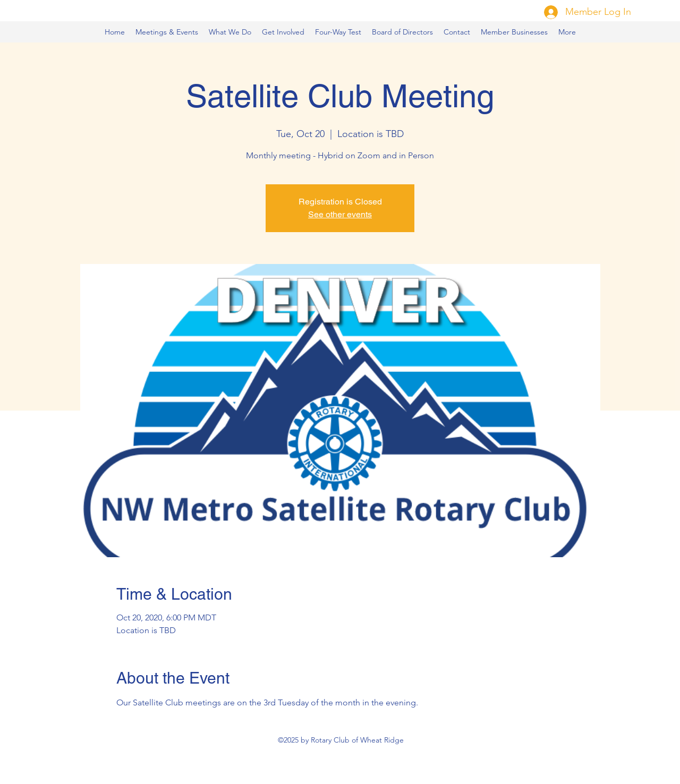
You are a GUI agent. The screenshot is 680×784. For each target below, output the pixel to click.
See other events (340, 214)
